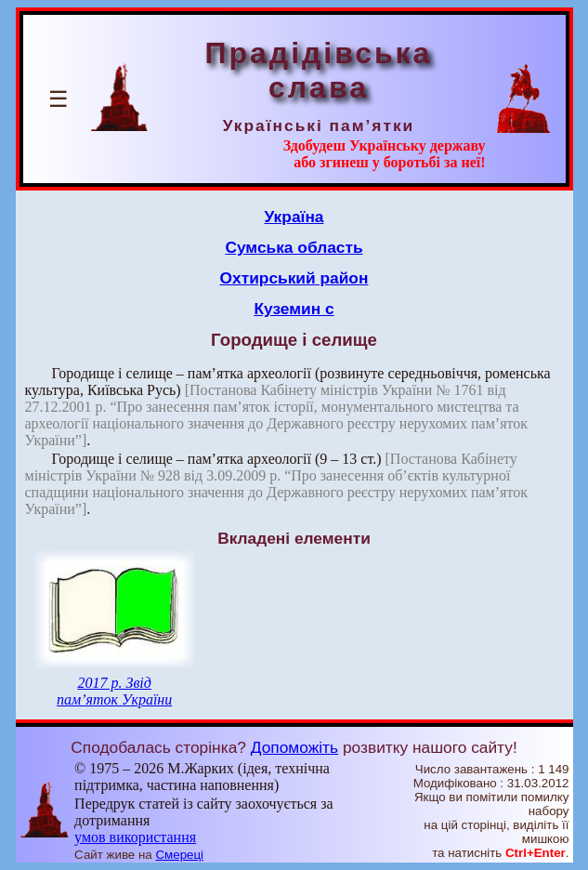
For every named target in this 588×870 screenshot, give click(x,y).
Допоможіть (294, 747)
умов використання (135, 837)
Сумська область (294, 247)
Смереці (179, 855)
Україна (294, 217)
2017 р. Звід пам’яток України (114, 691)
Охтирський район (294, 278)
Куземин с (294, 309)
